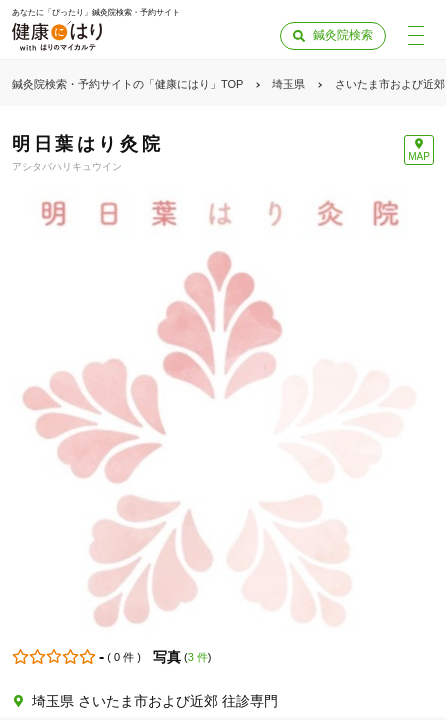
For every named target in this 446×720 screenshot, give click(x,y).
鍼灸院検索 (343, 35)
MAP (419, 156)
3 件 (198, 657)
